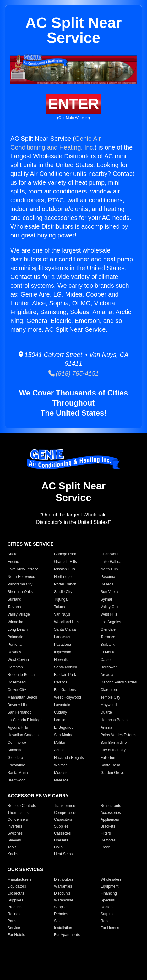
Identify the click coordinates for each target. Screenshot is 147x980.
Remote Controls (22, 806)
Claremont (109, 690)
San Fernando (19, 712)
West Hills (109, 614)
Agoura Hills (18, 727)
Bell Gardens (65, 690)
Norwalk (61, 660)
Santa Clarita (65, 629)
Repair (106, 921)
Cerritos (61, 682)
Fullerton (108, 758)
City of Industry (113, 750)
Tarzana (14, 607)
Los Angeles (111, 622)
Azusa (59, 750)
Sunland (14, 599)
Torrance (108, 637)
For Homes (110, 928)
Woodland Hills (67, 622)
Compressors (65, 813)
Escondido (16, 765)
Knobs (13, 854)
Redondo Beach (21, 675)
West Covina (18, 660)
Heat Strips (63, 854)
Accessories (111, 813)
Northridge (63, 577)
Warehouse (64, 900)
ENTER (74, 104)
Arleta (12, 554)
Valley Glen (110, 607)
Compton (15, 667)
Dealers (107, 907)
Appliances (110, 819)
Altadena (15, 750)
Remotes (108, 840)
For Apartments (67, 935)
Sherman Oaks (20, 592)
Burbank (108, 645)
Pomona (15, 645)
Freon (105, 847)
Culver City (17, 690)
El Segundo (64, 727)
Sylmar (106, 599)
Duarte (106, 712)
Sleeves (14, 840)
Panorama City (20, 584)
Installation (63, 928)
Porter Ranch (65, 584)
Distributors (64, 879)
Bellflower (109, 667)
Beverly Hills (18, 705)
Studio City (63, 592)
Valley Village (19, 614)
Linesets (61, 840)
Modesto (61, 773)
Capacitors (63, 819)
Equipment (109, 886)
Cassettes (62, 833)
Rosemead (17, 682)
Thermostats (18, 813)
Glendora (15, 758)
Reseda (107, 584)
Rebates (61, 914)
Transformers (65, 806)
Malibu (60, 743)
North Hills (109, 569)
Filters (106, 833)
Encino (13, 562)
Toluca (60, 607)
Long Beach (18, 629)
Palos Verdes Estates (118, 735)
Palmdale (15, 637)
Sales (59, 921)
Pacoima (108, 577)
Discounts (62, 893)
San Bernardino (114, 743)
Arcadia (107, 675)
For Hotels (16, 935)
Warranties (63, 886)
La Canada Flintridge (25, 720)
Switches (15, 833)
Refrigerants (111, 806)
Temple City (110, 697)
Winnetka (15, 622)
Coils (58, 847)
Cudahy (60, 712)
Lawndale (62, 705)
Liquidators (17, 886)
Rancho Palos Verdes (119, 682)
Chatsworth (110, 554)
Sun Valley (109, 592)
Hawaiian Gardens (23, 735)
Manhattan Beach (22, 697)
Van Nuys (62, 614)
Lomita (60, 720)
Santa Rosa (110, 765)
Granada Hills (65, 562)
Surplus (107, 914)
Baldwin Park (65, 675)
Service (14, 928)
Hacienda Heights (69, 758)
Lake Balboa (111, 562)
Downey (14, 652)
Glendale (108, 629)
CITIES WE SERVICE (30, 544)
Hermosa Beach (114, 720)
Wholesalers (111, 879)
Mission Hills (65, 569)
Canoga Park (65, 554)
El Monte (108, 652)
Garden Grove (112, 773)
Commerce (17, 743)
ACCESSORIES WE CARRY (38, 795)
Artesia (106, 727)
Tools (12, 847)
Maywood (109, 705)
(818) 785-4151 (74, 373)
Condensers (18, 819)
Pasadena (63, 645)
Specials (108, 900)
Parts (12, 921)
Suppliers (15, 900)
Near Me (61, 780)
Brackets (108, 826)
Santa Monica (65, 667)
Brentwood (16, 780)
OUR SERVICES (25, 869)
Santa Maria (18, 773)
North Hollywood (21, 577)
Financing (109, 893)
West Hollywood (68, 697)
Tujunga (61, 599)
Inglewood (63, 652)
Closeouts (16, 893)
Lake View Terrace (23, 569)
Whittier (60, 765)
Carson (107, 660)
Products (15, 907)
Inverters (15, 826)
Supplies (61, 826)
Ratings (14, 914)
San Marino (64, 735)
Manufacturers (20, 879)
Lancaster (62, 637)
